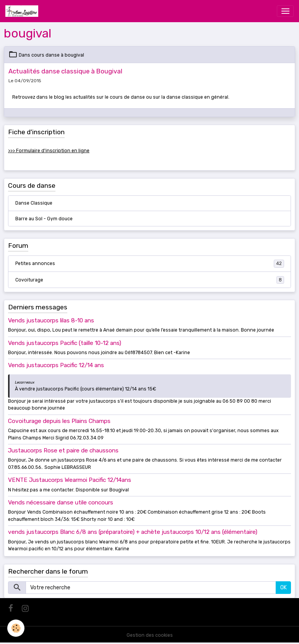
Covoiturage (150, 280)
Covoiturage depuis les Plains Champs (59, 421)
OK (284, 588)
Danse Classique (34, 203)
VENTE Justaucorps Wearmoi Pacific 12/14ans (70, 480)
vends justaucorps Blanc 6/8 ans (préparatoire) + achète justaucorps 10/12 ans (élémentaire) (133, 532)
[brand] (23, 11)
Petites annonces (150, 263)
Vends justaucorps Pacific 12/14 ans (56, 365)
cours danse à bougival (58, 55)
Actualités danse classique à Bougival (65, 71)
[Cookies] (16, 628)
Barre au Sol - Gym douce (44, 219)
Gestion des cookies (150, 635)
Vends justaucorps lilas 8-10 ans (51, 320)
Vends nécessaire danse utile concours (61, 503)
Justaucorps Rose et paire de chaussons (63, 450)
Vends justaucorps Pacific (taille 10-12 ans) (65, 343)
